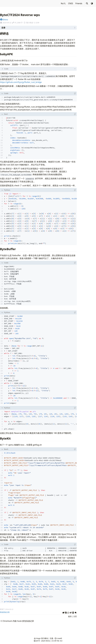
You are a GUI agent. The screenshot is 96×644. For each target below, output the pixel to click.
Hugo (38, 638)
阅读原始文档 (5, 612)
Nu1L (63, 3)
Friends (79, 3)
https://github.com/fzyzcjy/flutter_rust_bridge (21, 82)
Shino (4, 20)
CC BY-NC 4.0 (57, 641)
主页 (75, 616)
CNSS (71, 3)
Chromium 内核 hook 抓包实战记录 (17, 621)
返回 (70, 616)
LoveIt (58, 638)
